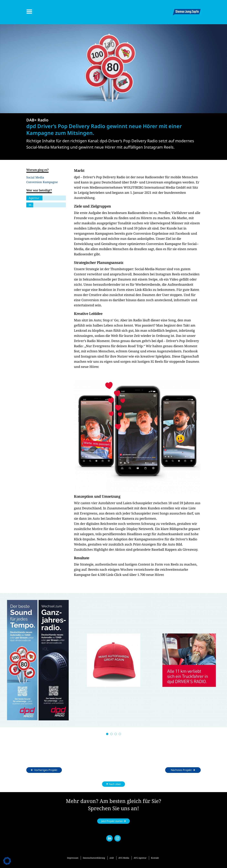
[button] (107, 734)
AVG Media (124, 858)
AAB (112, 858)
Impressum (73, 858)
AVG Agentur (140, 858)
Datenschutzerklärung (94, 858)
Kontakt (155, 858)
